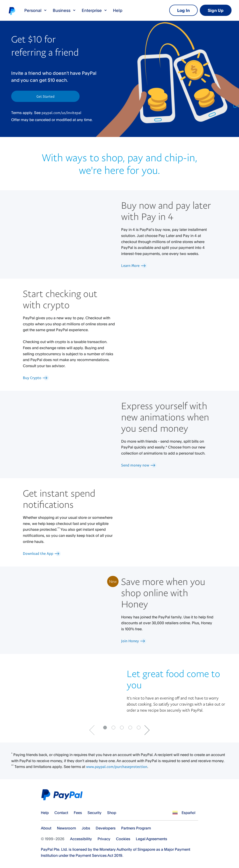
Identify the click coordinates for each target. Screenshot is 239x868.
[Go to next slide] (145, 730)
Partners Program (136, 828)
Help (118, 10)
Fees (78, 813)
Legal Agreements (151, 839)
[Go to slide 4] (139, 728)
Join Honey (135, 641)
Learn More (135, 265)
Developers (106, 828)
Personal (36, 10)
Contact (61, 813)
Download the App (43, 553)
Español (188, 813)
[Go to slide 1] (113, 728)
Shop (112, 813)
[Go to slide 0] (105, 728)
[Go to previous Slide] (94, 730)
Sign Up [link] (216, 10)
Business (64, 10)
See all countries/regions (175, 813)
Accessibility (81, 839)
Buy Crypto (37, 378)
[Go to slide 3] (130, 728)
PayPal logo (12, 11)
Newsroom (67, 828)
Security (95, 813)
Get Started (46, 96)
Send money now (140, 465)
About (46, 828)
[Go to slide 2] (122, 728)
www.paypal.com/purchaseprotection (116, 767)
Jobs (86, 828)
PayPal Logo (63, 795)
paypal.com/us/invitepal (61, 113)
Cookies (123, 839)
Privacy (104, 839)
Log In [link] (183, 10)
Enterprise (95, 10)
